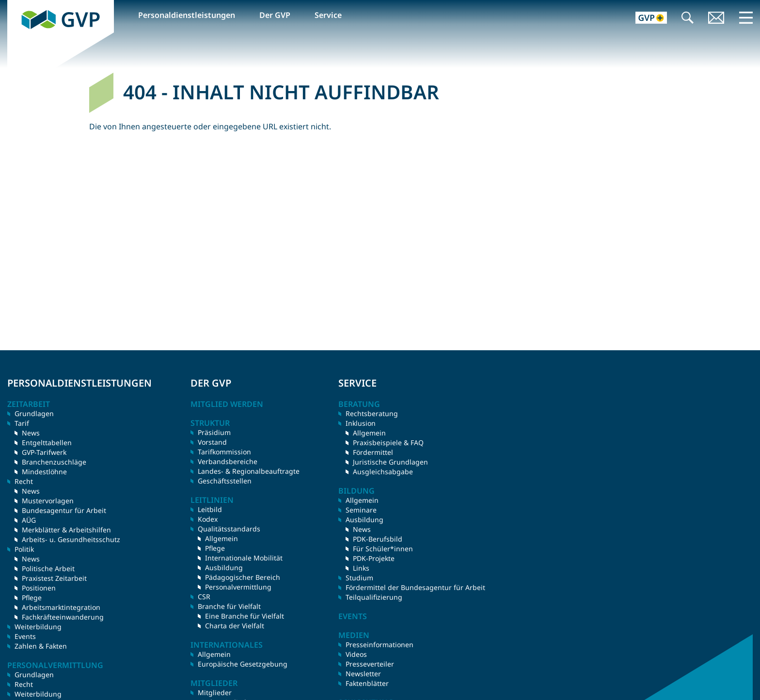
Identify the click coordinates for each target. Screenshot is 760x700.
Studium (359, 578)
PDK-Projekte (374, 558)
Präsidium (214, 432)
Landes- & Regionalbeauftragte (249, 471)
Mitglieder (215, 692)
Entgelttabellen (47, 443)
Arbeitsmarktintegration (61, 607)
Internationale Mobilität (244, 558)
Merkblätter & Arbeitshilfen (66, 530)
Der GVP (275, 15)
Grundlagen (34, 413)
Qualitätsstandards (229, 529)
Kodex (208, 519)
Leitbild (210, 509)
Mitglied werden (227, 404)
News (31, 433)
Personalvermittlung (238, 587)
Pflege (32, 598)
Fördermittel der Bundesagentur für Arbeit (415, 587)
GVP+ (645, 19)
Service (328, 15)
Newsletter (363, 674)
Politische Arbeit (48, 568)
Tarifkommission (224, 452)
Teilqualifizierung (374, 597)
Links (361, 568)
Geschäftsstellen (225, 481)
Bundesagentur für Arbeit (64, 510)
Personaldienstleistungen (187, 15)
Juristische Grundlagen (390, 462)
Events (25, 636)
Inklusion (361, 423)
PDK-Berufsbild (378, 539)
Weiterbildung (38, 627)
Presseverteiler (370, 664)
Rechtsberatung (372, 413)
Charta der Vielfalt (235, 626)
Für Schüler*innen (383, 549)
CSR (204, 597)
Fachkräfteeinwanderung (63, 617)
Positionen (39, 588)
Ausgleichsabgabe (383, 472)
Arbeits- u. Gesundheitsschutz (71, 539)
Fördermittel (373, 452)
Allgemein (222, 538)
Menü (746, 17)
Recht (24, 684)
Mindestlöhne (44, 472)
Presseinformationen (380, 645)
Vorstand (212, 442)
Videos (356, 654)
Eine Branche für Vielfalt (245, 616)
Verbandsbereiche (228, 461)
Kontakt (716, 19)
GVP (15, 5)
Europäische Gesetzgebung (243, 664)
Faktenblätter (367, 683)
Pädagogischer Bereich (243, 577)
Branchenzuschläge (54, 462)
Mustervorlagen (48, 501)
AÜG (29, 520)
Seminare (361, 510)
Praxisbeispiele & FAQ (388, 443)
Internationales (227, 645)
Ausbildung (224, 568)
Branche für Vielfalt (229, 606)
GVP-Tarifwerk (44, 452)
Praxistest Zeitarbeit (54, 578)
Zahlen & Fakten (41, 646)
